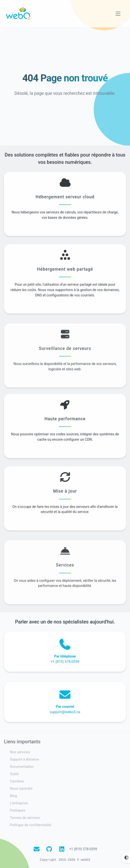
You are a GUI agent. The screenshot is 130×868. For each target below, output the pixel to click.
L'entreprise (19, 803)
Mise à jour (65, 498)
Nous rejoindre (21, 789)
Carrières (17, 781)
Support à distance (24, 759)
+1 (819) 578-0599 (83, 849)
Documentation (22, 767)
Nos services (20, 752)
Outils (14, 774)
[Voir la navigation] (118, 14)
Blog (13, 796)
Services (65, 582)
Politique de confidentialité (31, 825)
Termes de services (25, 818)
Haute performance (65, 421)
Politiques (18, 811)
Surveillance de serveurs (65, 366)
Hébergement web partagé (65, 276)
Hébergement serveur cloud (65, 199)
